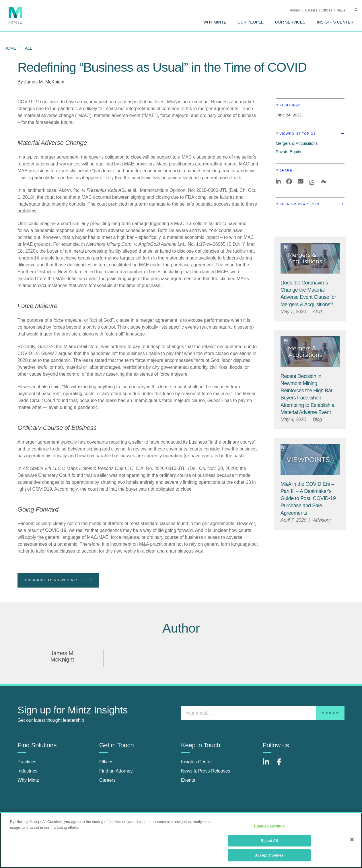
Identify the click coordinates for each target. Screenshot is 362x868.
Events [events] (188, 780)
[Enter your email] (263, 713)
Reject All (269, 841)
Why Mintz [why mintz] (28, 780)
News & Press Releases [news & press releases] (206, 771)
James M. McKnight (44, 82)
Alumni (295, 10)
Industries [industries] (27, 771)
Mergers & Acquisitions (297, 143)
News (341, 10)
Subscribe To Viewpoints (58, 580)
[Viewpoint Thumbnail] (310, 460)
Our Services (290, 22)
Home (10, 48)
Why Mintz (215, 22)
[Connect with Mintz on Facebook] (283, 765)
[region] (181, 840)
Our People (251, 22)
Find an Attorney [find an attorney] (116, 771)
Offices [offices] (106, 762)
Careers (311, 10)
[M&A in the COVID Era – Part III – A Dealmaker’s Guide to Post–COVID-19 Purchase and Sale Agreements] (308, 499)
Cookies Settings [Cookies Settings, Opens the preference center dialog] (269, 826)
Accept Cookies (269, 855)
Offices (327, 10)
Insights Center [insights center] (196, 762)
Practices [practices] (27, 762)
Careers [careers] (107, 780)
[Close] (352, 840)
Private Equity (288, 152)
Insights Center (335, 22)
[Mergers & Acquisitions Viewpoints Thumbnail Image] (310, 258)
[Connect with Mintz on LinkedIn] (268, 765)
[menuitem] (215, 22)
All (29, 48)
